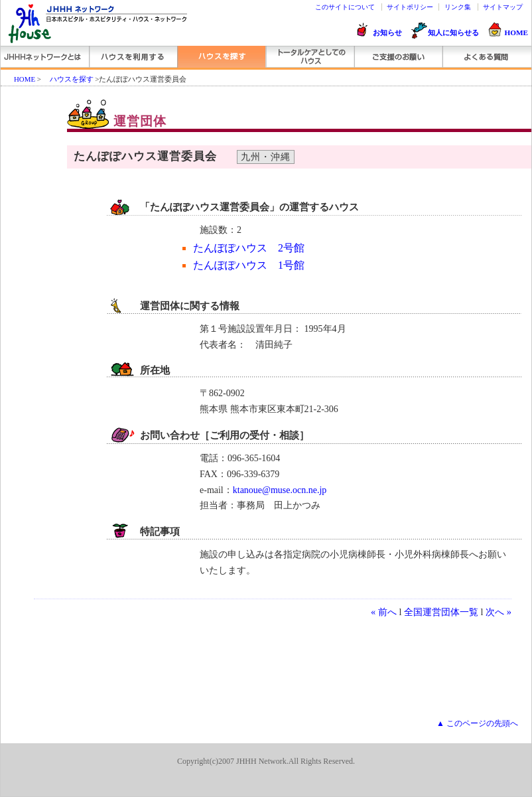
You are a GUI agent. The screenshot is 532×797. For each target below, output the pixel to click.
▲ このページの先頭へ (477, 723)
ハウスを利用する (133, 57)
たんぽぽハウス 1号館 (249, 265)
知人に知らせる (453, 33)
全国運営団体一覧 (441, 612)
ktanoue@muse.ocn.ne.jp (280, 490)
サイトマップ (503, 7)
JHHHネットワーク (45, 57)
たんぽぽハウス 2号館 (249, 248)
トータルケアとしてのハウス (309, 57)
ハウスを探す (221, 57)
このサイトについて (345, 7)
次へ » (499, 612)
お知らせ (387, 33)
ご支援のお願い (398, 57)
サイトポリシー (410, 7)
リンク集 (458, 7)
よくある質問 (486, 57)
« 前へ (384, 612)
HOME (516, 33)
